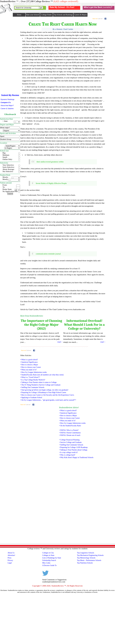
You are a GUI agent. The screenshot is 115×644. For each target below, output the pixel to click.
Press (9, 558)
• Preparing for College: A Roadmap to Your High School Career (43, 392)
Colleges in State (48, 555)
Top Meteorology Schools (86, 558)
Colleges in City (48, 553)
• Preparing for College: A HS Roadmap (73, 447)
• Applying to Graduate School (31, 397)
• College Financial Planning (69, 440)
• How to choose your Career (31, 367)
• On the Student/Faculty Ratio (70, 426)
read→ (60, 342)
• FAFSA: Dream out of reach (70, 435)
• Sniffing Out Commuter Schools (32, 387)
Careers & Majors (80, 15)
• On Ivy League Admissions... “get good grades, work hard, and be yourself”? (48, 400)
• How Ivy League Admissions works (33, 372)
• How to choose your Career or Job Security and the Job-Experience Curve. (47, 395)
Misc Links (46, 563)
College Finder (46, 15)
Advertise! (11, 555)
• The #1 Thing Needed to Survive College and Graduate (40, 385)
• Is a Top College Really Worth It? (33, 380)
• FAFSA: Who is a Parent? (69, 430)
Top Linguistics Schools (86, 553)
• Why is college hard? (67, 455)
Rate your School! (33, 15)
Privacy (10, 560)
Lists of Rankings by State (52, 558)
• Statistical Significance (29, 362)
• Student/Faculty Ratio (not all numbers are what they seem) (42, 375)
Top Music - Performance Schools (89, 560)
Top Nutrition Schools (85, 563)
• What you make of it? (28, 370)
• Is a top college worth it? (68, 452)
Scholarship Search (49, 560)
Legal (10, 563)
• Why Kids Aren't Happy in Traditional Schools (76, 457)
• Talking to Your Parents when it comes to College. (39, 382)
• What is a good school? (29, 360)
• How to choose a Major (29, 365)
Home (19, 15)
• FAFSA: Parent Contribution (70, 433)
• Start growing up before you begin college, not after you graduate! (44, 390)
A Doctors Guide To (49, 565)
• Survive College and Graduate (70, 442)
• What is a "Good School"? (30, 377)
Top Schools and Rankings (63, 15)
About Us (11, 553)
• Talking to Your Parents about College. (73, 450)
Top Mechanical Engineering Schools (90, 555)
